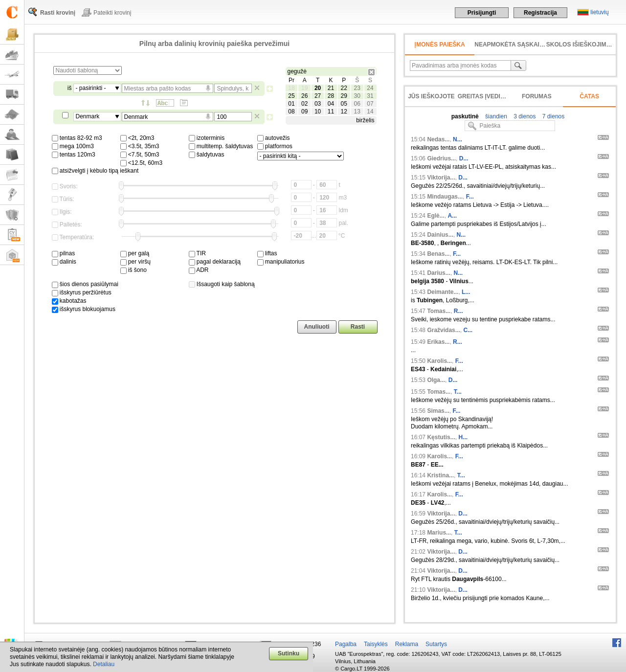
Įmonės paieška (440, 45)
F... (470, 197)
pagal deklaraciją (215, 262)
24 (370, 88)
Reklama (407, 644)
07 (370, 104)
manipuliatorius (281, 262)
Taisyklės (376, 644)
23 (357, 88)
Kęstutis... (441, 437)
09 (304, 112)
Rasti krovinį (58, 13)
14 (370, 112)
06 (357, 104)
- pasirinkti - (91, 88)
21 (331, 88)
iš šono (134, 270)
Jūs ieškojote (431, 96)
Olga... (436, 380)
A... (452, 216)
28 (331, 96)
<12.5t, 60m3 (142, 163)
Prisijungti (482, 13)
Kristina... (440, 475)
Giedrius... (441, 158)
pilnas (64, 253)
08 (291, 112)
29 (344, 96)
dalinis (64, 262)
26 (304, 96)
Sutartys (436, 644)
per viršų (135, 262)
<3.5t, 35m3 (140, 146)
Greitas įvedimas (486, 96)
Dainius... (440, 235)
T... (458, 392)
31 (370, 96)
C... (468, 330)
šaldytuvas (207, 155)
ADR (199, 270)
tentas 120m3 (74, 155)
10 (318, 112)
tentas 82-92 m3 (77, 138)
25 (291, 96)
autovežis (274, 138)
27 (318, 96)
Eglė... (436, 216)
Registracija (540, 13)
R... (458, 311)
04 (331, 104)
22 (344, 88)
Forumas (537, 96)
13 (357, 112)
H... (463, 437)
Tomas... (439, 311)
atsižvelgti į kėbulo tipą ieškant (95, 171)
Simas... (438, 411)
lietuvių (599, 12)
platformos (275, 146)
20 (318, 88)
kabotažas (69, 301)
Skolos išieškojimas (580, 45)
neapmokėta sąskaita (511, 45)
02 (304, 104)
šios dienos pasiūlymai (85, 284)
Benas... (438, 254)
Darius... (438, 273)
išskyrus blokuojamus (84, 309)
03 (318, 104)
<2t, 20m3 (137, 138)
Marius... (439, 533)
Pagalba (346, 644)
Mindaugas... (445, 197)
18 (291, 88)
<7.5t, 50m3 (140, 155)
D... (464, 158)
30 (357, 96)
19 (304, 88)
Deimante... (443, 292)
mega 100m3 (73, 146)
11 (331, 112)
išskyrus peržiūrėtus (82, 292)
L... (466, 292)
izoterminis (207, 138)
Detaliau (104, 664)
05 (344, 104)
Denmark (88, 116)
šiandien (495, 116)
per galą (135, 253)
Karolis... (439, 361)
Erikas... (438, 342)
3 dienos (524, 116)
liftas (267, 253)
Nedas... (438, 139)
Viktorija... (441, 178)
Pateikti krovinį (112, 13)
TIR (197, 253)
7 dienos (553, 116)
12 (344, 112)
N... (458, 139)
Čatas (589, 96)
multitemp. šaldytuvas (221, 146)
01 (291, 104)
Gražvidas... (443, 330)
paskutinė (465, 116)
